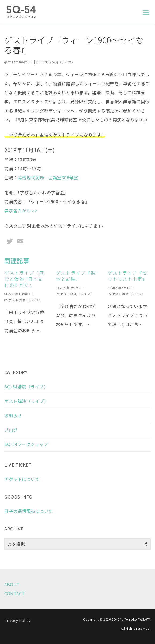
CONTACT (15, 593)
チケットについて (22, 479)
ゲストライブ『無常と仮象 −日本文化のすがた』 (24, 279)
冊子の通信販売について (29, 511)
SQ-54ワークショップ (26, 444)
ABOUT (12, 584)
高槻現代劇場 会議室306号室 (48, 177)
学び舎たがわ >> (21, 210)
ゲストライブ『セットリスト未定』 (127, 276)
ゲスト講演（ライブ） (56, 62)
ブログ (11, 430)
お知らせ (13, 415)
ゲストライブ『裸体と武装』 (76, 276)
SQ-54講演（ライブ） (26, 387)
